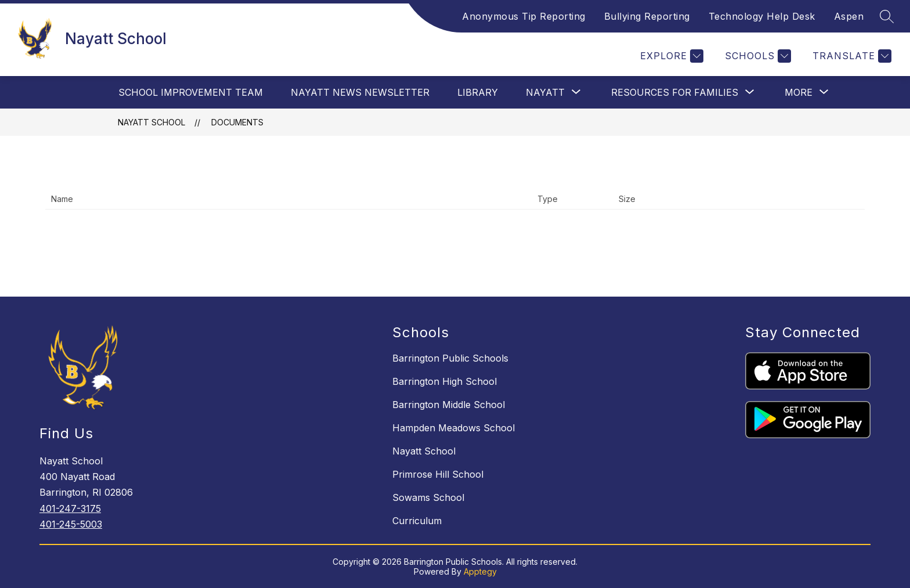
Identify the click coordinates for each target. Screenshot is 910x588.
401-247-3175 (70, 508)
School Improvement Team (191, 92)
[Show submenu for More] (799, 92)
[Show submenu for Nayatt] (545, 92)
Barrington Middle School (449, 405)
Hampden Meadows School (454, 428)
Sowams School (428, 497)
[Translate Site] (851, 56)
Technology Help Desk (762, 16)
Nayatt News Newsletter (360, 92)
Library (478, 92)
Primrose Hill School (438, 474)
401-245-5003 (71, 524)
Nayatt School (151, 122)
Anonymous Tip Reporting (524, 16)
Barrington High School (445, 381)
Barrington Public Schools (450, 358)
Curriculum (417, 521)
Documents (237, 122)
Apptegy (480, 571)
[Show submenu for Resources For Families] (675, 92)
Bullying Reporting (647, 16)
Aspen (849, 16)
